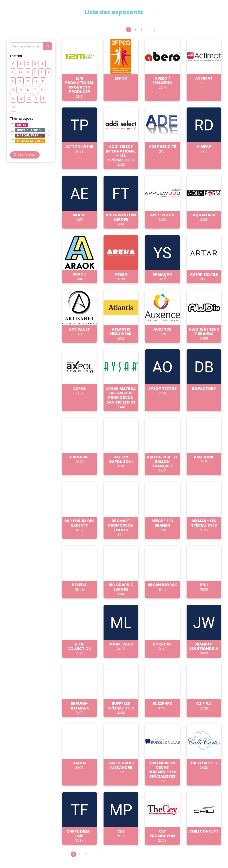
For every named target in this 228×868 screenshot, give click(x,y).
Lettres (16, 56)
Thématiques (22, 119)
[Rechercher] (47, 46)
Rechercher (25, 155)
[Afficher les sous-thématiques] (32, 125)
